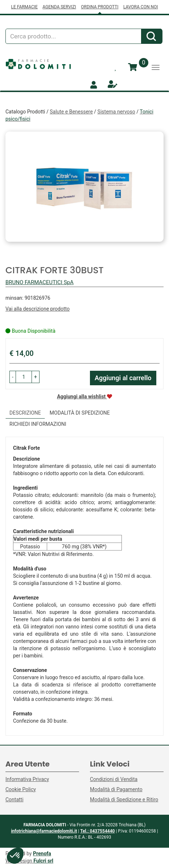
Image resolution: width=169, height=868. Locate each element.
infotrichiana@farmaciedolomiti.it (44, 831)
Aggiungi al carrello (123, 378)
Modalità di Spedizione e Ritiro (124, 800)
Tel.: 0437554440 (97, 831)
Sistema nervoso (116, 112)
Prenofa (42, 854)
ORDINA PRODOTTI (100, 7)
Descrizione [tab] (25, 413)
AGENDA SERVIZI (59, 7)
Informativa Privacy (27, 779)
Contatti (15, 800)
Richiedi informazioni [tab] (38, 424)
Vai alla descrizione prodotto (38, 309)
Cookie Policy (21, 789)
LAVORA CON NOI (141, 7)
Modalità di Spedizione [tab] (80, 413)
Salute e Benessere (71, 112)
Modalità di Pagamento (116, 789)
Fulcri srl (43, 861)
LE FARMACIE (24, 7)
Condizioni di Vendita (114, 779)
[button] (13, 377)
